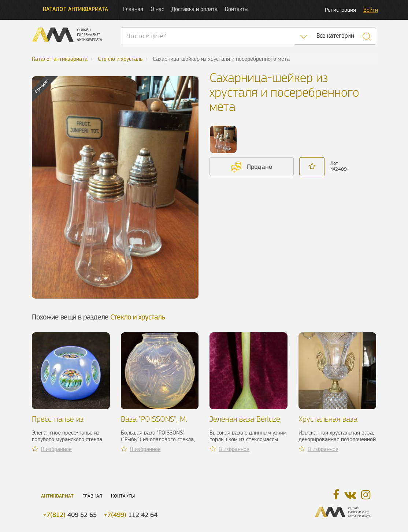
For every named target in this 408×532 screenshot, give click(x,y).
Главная (133, 9)
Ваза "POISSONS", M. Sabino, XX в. (154, 423)
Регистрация (340, 10)
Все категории (335, 36)
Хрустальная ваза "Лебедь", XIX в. (328, 423)
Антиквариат (57, 496)
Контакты (237, 9)
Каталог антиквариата (75, 9)
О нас (157, 9)
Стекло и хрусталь (138, 317)
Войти (371, 10)
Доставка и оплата (194, 9)
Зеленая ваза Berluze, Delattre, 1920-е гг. (246, 423)
